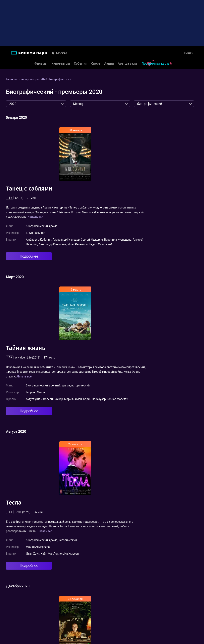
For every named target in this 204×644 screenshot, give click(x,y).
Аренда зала (127, 64)
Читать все (36, 217)
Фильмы (41, 64)
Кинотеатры (61, 64)
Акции (109, 64)
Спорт (96, 64)
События (81, 64)
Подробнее (29, 256)
